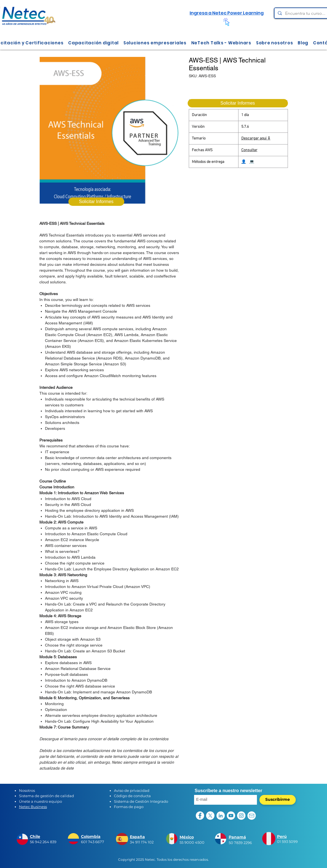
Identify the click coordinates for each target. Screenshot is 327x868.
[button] (94, 43)
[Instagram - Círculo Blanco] (241, 816)
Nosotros (27, 790)
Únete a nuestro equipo (40, 801)
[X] (210, 816)
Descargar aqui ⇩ (256, 138)
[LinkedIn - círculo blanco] (221, 816)
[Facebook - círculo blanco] (200, 816)
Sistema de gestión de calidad (46, 796)
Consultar (249, 150)
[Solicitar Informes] (238, 103)
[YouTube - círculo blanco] (231, 816)
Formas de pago (129, 807)
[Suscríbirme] (278, 800)
